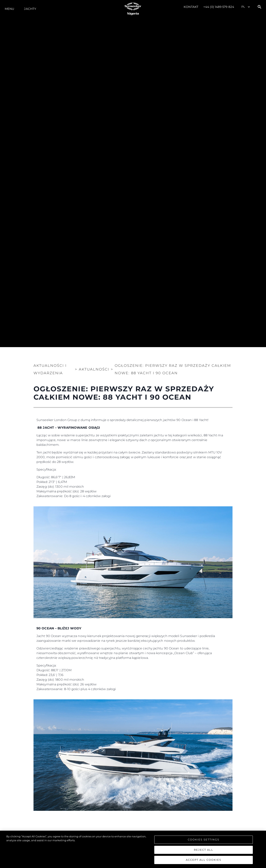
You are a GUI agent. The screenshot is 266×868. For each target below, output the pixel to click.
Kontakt (191, 7)
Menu (9, 9)
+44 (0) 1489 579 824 (219, 7)
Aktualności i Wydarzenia (50, 369)
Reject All (204, 850)
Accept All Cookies (204, 860)
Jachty (30, 9)
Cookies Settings (204, 839)
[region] (133, 849)
